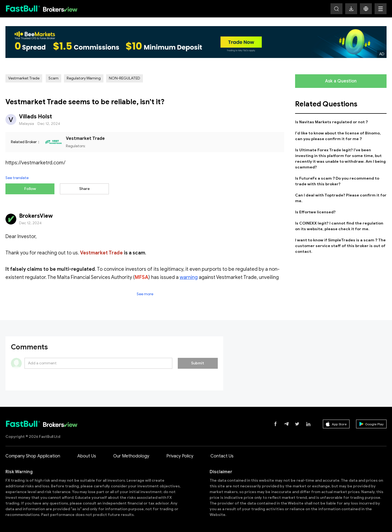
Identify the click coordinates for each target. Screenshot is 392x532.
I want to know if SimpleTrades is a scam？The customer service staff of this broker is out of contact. (340, 246)
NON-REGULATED (125, 78)
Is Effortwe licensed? (315, 212)
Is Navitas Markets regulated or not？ (332, 122)
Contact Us (222, 455)
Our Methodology (131, 455)
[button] (366, 9)
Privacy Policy (180, 455)
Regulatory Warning (84, 78)
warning (189, 276)
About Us (87, 455)
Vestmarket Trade (24, 78)
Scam (53, 78)
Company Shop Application (33, 455)
